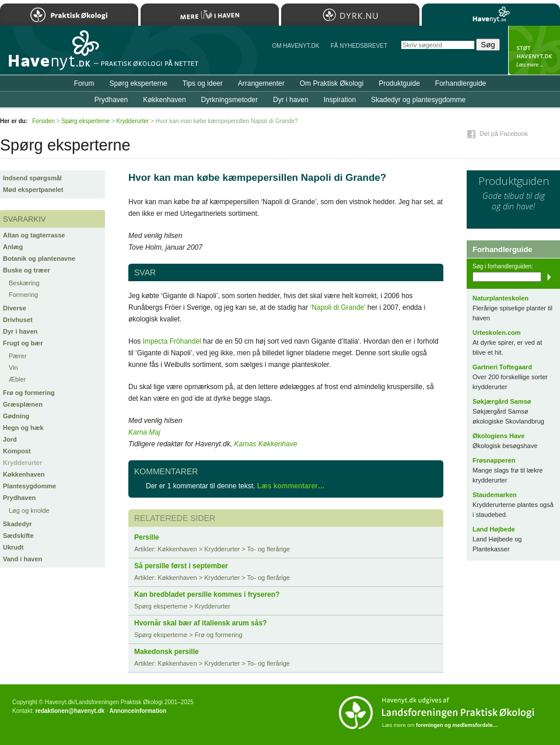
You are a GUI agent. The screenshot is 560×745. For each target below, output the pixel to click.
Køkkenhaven (24, 474)
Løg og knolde (29, 510)
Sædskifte (18, 536)
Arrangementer (261, 83)
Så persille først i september (181, 566)
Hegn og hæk (23, 428)
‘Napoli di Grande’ (338, 307)
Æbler (17, 379)
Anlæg (13, 247)
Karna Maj (144, 432)
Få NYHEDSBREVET (359, 46)
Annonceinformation (138, 711)
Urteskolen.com (497, 333)
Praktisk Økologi (69, 15)
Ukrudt (13, 547)
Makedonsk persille (167, 652)
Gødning (16, 416)
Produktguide (399, 83)
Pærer (18, 356)
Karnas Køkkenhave (265, 444)
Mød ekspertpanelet (33, 190)
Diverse (15, 308)
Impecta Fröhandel (172, 341)
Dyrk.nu (350, 15)
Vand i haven (22, 559)
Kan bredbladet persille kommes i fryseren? (207, 594)
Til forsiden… (51, 55)
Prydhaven (19, 498)
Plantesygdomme (29, 486)
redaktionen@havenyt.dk (70, 711)
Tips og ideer (203, 83)
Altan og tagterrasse (34, 235)
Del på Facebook (504, 134)
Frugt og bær (23, 343)
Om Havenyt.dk (295, 46)
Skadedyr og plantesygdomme (418, 100)
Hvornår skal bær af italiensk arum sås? (200, 623)
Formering (23, 295)
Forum (84, 83)
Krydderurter (22, 463)
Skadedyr (17, 524)
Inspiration (340, 100)
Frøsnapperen (494, 460)
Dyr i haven (20, 331)
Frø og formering (29, 393)
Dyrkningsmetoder (230, 100)
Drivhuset (18, 320)
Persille (147, 537)
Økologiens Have (498, 436)
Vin (13, 368)
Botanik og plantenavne (39, 258)
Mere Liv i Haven (210, 15)
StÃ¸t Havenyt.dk (534, 50)
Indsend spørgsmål (32, 178)
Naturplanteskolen (501, 298)
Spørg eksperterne (138, 83)
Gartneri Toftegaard (502, 367)
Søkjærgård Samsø (502, 401)
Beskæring (24, 283)
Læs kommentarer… (291, 486)
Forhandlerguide (461, 83)
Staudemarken (495, 495)
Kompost (17, 451)
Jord (10, 439)
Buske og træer (27, 270)
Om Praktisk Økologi (332, 83)
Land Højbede (494, 529)
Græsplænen (23, 404)
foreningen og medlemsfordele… (457, 725)
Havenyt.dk (491, 15)
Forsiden (43, 121)
